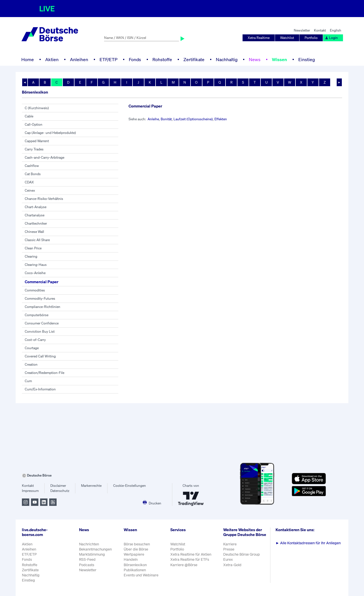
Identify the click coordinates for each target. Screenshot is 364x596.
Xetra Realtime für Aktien (191, 554)
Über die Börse (136, 549)
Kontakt (320, 30)
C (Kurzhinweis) (37, 108)
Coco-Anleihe (35, 273)
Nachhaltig (227, 59)
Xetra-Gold (232, 565)
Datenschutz (60, 491)
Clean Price (33, 248)
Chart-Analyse (36, 207)
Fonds (135, 59)
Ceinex (30, 190)
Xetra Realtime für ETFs (190, 559)
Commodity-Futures (40, 298)
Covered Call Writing (40, 356)
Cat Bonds (33, 174)
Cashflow (32, 166)
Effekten (221, 119)
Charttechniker (36, 223)
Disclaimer (58, 486)
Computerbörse (37, 315)
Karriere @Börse (184, 565)
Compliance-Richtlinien (43, 307)
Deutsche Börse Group (242, 554)
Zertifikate (194, 59)
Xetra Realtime (259, 38)
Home (28, 59)
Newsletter (302, 30)
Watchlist (287, 38)
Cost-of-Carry (35, 340)
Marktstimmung (92, 554)
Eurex (228, 559)
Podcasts (87, 565)
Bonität (166, 119)
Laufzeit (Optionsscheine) (193, 119)
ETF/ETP (108, 59)
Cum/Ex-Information (40, 389)
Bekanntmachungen (95, 549)
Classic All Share (37, 240)
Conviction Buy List (40, 331)
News (255, 59)
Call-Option (34, 124)
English (336, 30)
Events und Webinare (141, 575)
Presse (229, 549)
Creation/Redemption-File (45, 373)
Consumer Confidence (42, 323)
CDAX (29, 182)
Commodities (35, 290)
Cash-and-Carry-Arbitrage (45, 157)
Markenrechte (91, 486)
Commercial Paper (42, 282)
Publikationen (135, 570)
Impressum (30, 491)
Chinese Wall (34, 232)
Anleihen (79, 59)
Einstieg (307, 59)
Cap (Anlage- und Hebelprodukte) (50, 133)
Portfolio (311, 38)
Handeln (131, 559)
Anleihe (153, 119)
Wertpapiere (134, 554)
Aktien (52, 59)
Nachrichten (89, 544)
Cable (29, 116)
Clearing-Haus (36, 265)
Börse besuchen (137, 544)
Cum (28, 381)
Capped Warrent (37, 141)
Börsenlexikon (135, 565)
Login (331, 38)
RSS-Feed (87, 559)
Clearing (31, 256)
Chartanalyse (35, 215)
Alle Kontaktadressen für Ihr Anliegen (308, 543)
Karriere (230, 544)
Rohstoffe (162, 59)
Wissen (279, 59)
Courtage (32, 348)
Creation (31, 364)
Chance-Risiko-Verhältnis (44, 199)
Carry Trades (34, 149)
